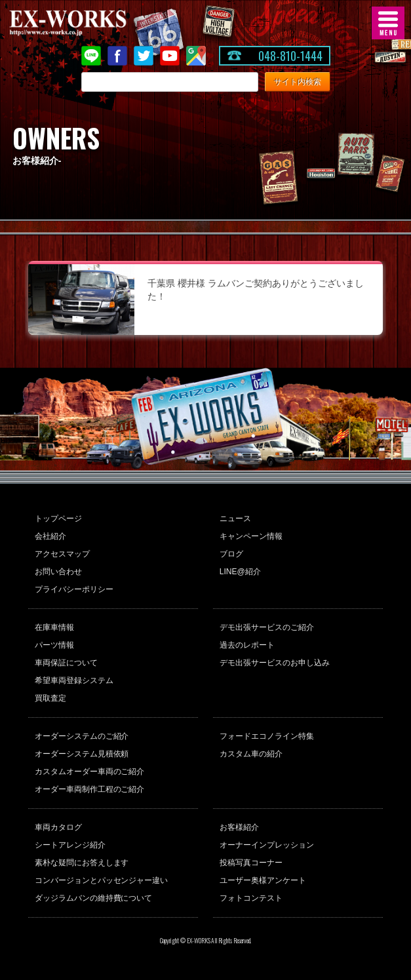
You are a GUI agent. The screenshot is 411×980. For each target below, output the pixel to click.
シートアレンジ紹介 (70, 845)
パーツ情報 (54, 645)
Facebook (117, 56)
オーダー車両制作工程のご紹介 (90, 789)
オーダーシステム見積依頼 (82, 754)
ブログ (231, 554)
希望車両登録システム (74, 680)
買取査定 (50, 698)
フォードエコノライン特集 (267, 736)
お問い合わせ (58, 572)
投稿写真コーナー (251, 863)
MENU (388, 23)
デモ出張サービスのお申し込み (275, 663)
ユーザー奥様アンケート (263, 880)
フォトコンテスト (251, 898)
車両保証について (66, 663)
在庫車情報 (54, 627)
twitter (144, 56)
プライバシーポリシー (74, 589)
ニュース (235, 519)
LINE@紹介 (240, 572)
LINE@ (91, 56)
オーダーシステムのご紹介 (82, 736)
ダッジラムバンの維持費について (94, 898)
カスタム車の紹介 (251, 754)
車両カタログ (58, 827)
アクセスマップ (62, 554)
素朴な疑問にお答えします (82, 863)
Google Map (196, 56)
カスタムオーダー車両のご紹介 (90, 772)
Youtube (170, 56)
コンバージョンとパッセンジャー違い (102, 880)
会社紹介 (50, 536)
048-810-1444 (290, 56)
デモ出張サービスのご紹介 (267, 627)
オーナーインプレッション (267, 845)
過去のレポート (247, 645)
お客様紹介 (239, 827)
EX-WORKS (88, 23)
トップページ (58, 519)
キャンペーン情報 (251, 536)
